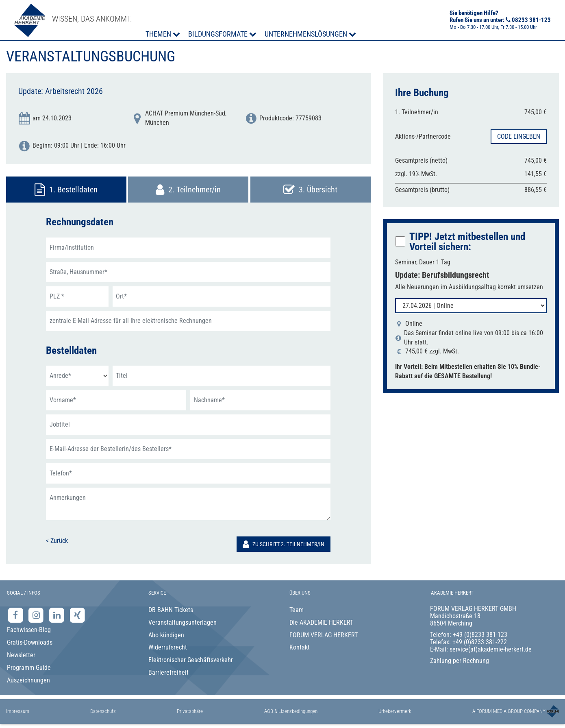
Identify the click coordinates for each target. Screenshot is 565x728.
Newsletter (21, 655)
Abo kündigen (166, 635)
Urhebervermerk (395, 711)
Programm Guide (29, 668)
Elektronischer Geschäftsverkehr (191, 660)
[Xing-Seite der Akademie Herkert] (77, 615)
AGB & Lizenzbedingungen (291, 711)
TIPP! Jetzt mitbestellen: (467, 242)
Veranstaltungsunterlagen (183, 622)
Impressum (18, 711)
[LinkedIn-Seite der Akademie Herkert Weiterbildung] (58, 615)
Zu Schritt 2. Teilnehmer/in (284, 544)
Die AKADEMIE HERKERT (321, 622)
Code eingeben (519, 136)
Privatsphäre (190, 711)
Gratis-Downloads (30, 642)
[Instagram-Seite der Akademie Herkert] (37, 615)
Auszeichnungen (28, 680)
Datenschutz (103, 711)
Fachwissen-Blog (29, 630)
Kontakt (300, 647)
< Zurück (57, 541)
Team (297, 610)
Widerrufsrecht (168, 647)
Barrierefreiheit (168, 672)
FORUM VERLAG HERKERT (324, 635)
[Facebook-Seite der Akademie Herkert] (16, 615)
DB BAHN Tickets (171, 610)
